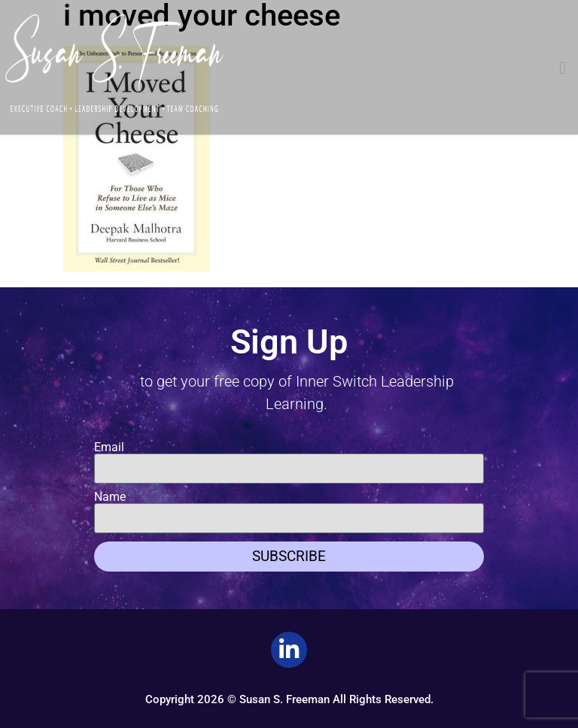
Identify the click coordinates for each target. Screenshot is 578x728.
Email (109, 447)
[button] (563, 68)
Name (110, 497)
